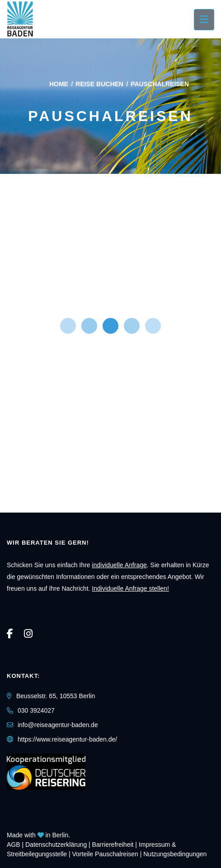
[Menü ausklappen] (204, 20)
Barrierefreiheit (113, 845)
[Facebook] (10, 634)
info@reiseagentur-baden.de (58, 725)
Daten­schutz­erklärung (56, 845)
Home (59, 84)
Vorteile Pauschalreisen (105, 854)
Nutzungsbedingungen (175, 854)
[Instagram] (28, 634)
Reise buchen (99, 84)
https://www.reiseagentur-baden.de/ (67, 739)
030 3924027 (36, 710)
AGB (14, 845)
